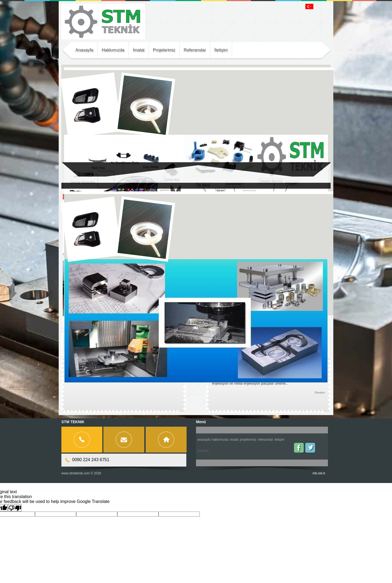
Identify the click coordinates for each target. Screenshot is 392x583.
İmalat (234, 440)
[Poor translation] (15, 508)
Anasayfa (204, 440)
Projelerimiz (248, 440)
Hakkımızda (220, 440)
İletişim (279, 440)
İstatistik (203, 451)
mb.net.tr (319, 473)
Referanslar (265, 440)
